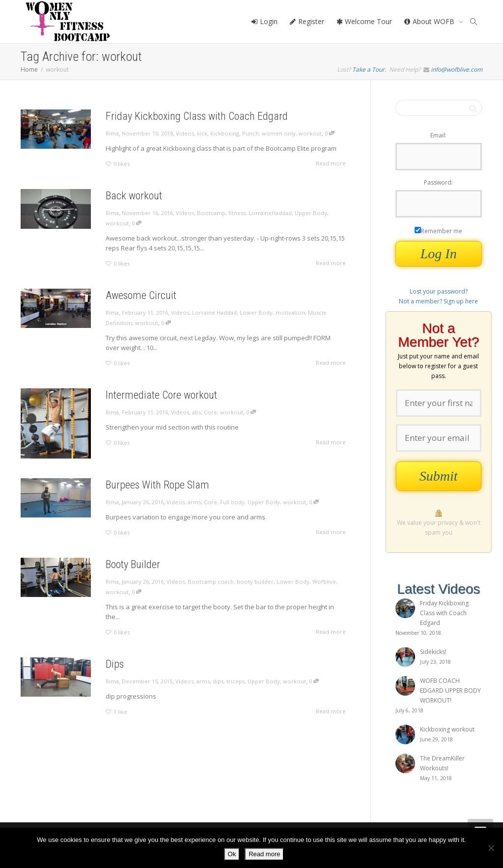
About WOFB (430, 21)
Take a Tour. (369, 69)
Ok (232, 854)
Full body (233, 502)
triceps (237, 681)
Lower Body (256, 312)
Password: (438, 182)
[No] (491, 848)
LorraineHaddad (270, 213)
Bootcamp (211, 213)
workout (310, 133)
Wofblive (327, 581)
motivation (290, 312)
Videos (185, 133)
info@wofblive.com (457, 69)
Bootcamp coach (211, 581)
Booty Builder (132, 563)
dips (219, 681)
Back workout (134, 196)
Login (264, 21)
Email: (438, 135)
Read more (264, 854)
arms (195, 502)
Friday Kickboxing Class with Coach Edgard (197, 116)
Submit (439, 476)
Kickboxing (225, 133)
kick (202, 133)
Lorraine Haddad (214, 312)
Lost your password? (439, 291)
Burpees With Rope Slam (157, 484)
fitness (237, 213)
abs (196, 412)
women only (279, 133)
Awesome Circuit (141, 295)
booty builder (256, 581)
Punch (251, 133)
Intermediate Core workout (161, 394)
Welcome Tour (364, 21)
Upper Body (311, 213)
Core (211, 412)
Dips (113, 664)
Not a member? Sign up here (438, 301)
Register (307, 21)
